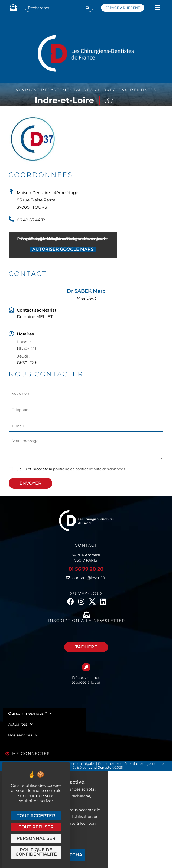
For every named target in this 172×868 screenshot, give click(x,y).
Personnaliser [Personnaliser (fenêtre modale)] (36, 838)
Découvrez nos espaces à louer (86, 680)
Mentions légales (82, 764)
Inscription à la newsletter (87, 621)
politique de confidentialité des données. (89, 469)
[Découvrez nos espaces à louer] (86, 667)
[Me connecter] (7, 754)
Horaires (25, 334)
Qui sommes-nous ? (30, 713)
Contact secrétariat (37, 310)
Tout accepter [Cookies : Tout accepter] (36, 816)
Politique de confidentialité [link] (36, 852)
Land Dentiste (100, 767)
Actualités (20, 724)
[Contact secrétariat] (11, 310)
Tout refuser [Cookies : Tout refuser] (36, 827)
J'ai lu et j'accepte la (71, 469)
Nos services (23, 735)
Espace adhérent (123, 8)
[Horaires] (11, 334)
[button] (158, 8)
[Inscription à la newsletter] (87, 615)
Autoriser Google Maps (63, 249)
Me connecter (31, 753)
